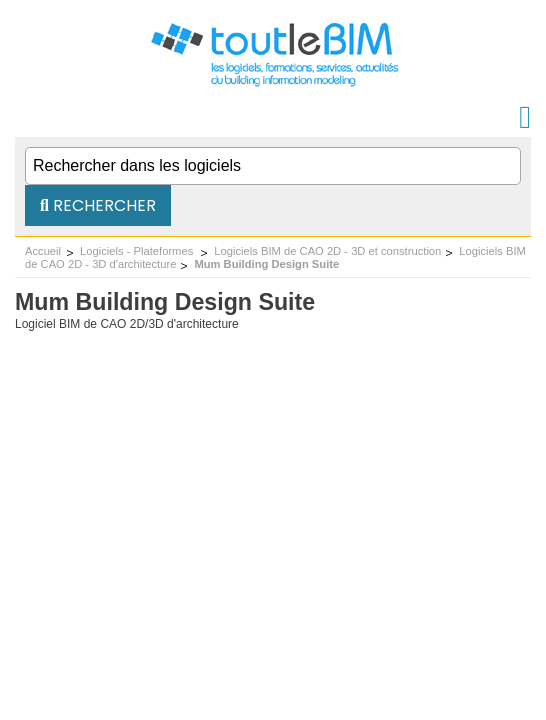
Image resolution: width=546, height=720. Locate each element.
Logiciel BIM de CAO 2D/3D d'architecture (127, 324)
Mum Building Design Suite (266, 264)
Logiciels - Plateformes (138, 251)
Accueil (43, 251)
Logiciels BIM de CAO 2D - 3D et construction (327, 251)
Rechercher (98, 205)
